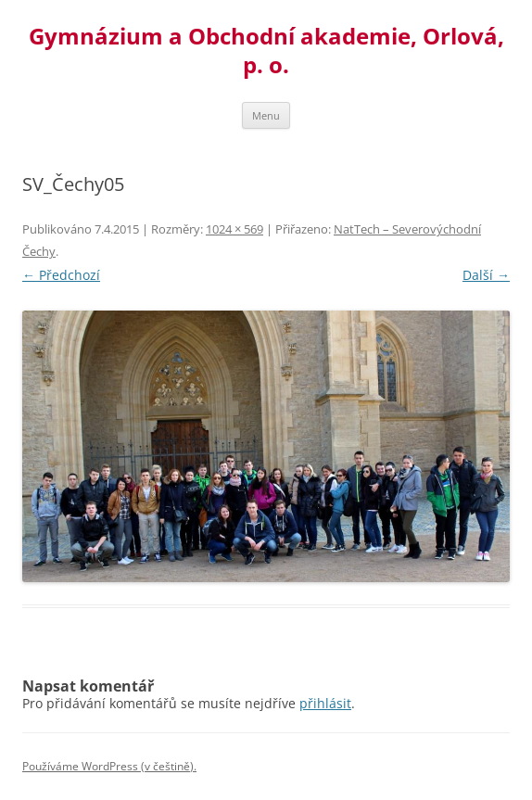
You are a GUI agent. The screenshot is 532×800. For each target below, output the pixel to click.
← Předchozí (61, 275)
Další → (486, 275)
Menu (266, 115)
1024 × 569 (234, 229)
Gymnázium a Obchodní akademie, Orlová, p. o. (266, 51)
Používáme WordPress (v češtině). (109, 766)
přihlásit (325, 703)
